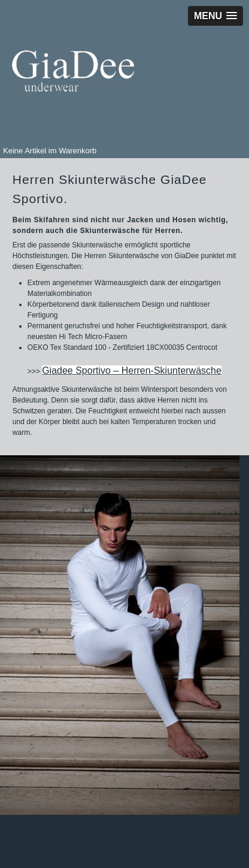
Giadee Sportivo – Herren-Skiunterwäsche (132, 371)
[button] (215, 16)
